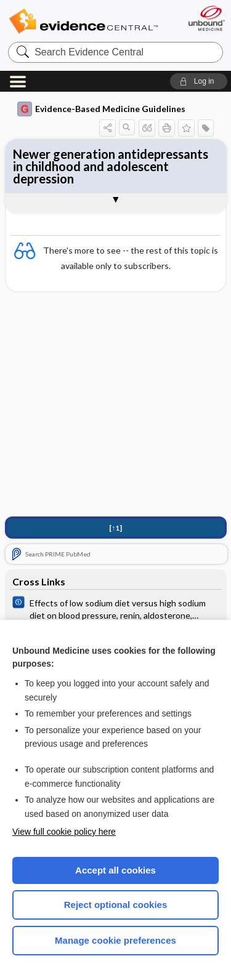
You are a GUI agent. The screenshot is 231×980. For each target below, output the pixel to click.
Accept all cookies (115, 870)
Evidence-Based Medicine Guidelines (101, 109)
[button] (199, 81)
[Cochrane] (116, 608)
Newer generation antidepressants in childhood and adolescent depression (111, 166)
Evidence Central (83, 21)
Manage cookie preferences (115, 940)
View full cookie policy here (64, 832)
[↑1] (115, 528)
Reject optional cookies (116, 905)
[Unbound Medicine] (206, 18)
